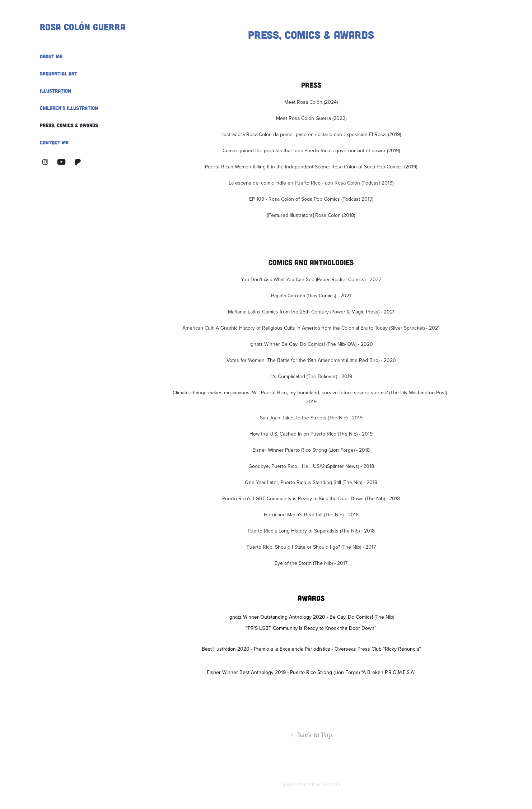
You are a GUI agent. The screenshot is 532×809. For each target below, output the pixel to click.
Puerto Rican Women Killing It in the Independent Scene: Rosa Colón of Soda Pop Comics (304, 167)
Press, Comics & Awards (69, 125)
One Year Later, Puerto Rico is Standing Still (294, 482)
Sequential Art (59, 73)
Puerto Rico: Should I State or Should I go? (294, 547)
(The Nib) (348, 434)
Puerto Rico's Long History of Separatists (294, 531)
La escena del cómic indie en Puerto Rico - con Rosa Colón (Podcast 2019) (311, 183)
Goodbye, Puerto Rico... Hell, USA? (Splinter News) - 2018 (311, 466)
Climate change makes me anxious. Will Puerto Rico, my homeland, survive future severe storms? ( (281, 392)
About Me (51, 56)
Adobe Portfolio (324, 785)
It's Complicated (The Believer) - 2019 (311, 376)
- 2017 (368, 547)
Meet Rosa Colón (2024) (311, 102)
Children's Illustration (69, 108)
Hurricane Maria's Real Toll (294, 515)
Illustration (55, 91)
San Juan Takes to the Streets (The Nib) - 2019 (311, 418)
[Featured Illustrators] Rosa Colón (304, 215)
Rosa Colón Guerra (83, 27)
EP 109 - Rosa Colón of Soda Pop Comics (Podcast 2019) (311, 199)
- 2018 (370, 482)
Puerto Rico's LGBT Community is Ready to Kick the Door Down (294, 498)
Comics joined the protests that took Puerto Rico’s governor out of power (304, 150)
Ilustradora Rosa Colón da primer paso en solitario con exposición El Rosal (304, 134)
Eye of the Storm (294, 563)
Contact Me (54, 142)
